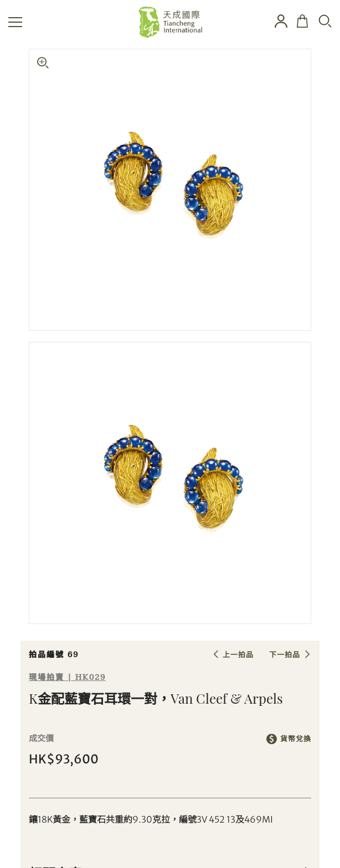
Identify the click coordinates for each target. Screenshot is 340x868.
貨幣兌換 (296, 739)
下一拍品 (285, 655)
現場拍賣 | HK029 (67, 677)
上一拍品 (238, 655)
